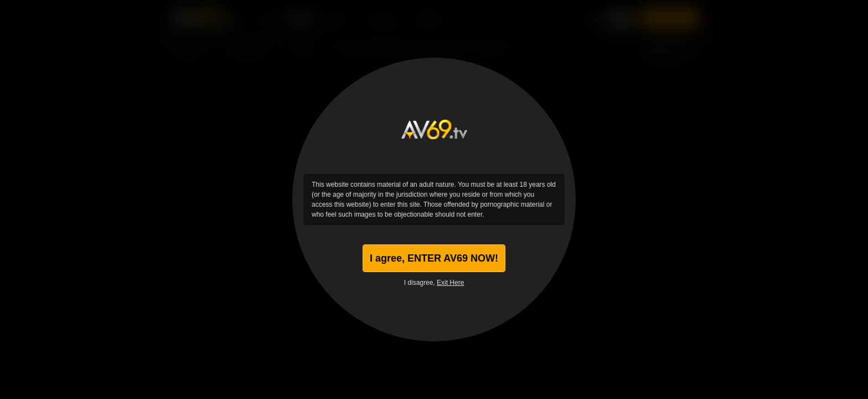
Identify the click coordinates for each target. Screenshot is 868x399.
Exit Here (450, 283)
